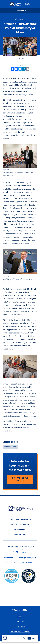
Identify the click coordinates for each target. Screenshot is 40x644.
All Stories (19, 19)
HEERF (20, 616)
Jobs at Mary (20, 529)
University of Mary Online (20, 519)
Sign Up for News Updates (20, 479)
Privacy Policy (20, 621)
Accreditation (20, 626)
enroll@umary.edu (27, 558)
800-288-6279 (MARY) (27, 562)
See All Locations (20, 552)
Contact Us (9, 558)
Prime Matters (20, 534)
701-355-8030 (10, 562)
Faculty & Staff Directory (20, 524)
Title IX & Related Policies (20, 631)
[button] (24, 638)
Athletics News (10, 447)
